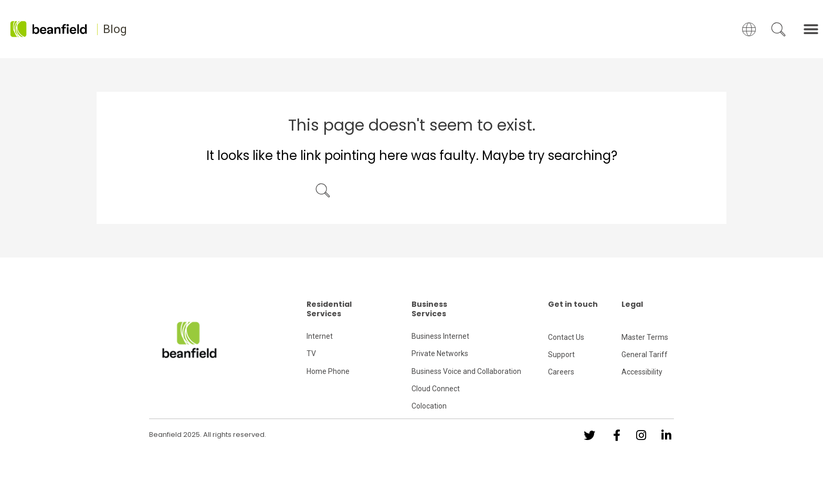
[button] (811, 29)
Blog (115, 29)
